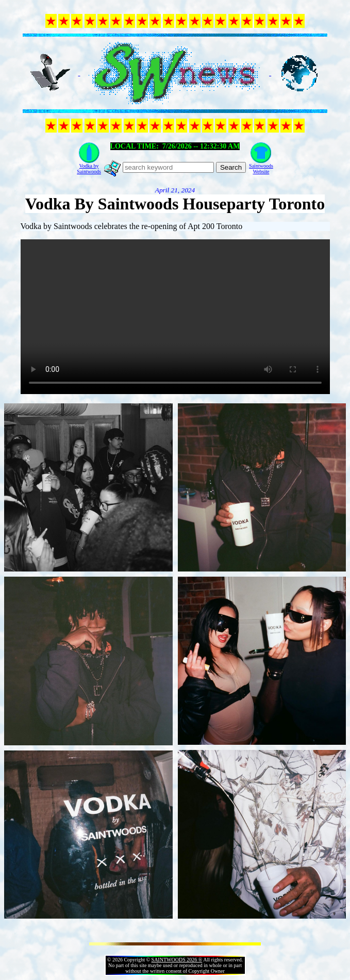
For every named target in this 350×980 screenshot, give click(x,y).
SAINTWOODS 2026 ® (177, 960)
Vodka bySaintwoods (89, 169)
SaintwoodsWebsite (261, 169)
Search (231, 167)
